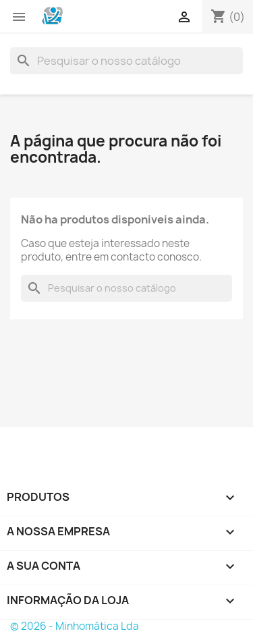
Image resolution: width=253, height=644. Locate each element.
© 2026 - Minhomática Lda (75, 626)
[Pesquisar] (126, 61)
